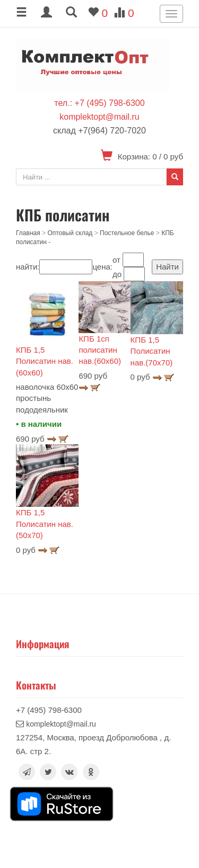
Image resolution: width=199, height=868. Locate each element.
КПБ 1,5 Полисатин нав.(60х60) (45, 361)
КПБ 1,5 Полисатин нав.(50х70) (45, 524)
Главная (28, 233)
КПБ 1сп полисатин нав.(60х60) (100, 350)
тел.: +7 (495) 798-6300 (99, 103)
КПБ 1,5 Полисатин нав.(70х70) (152, 351)
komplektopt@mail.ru (99, 117)
